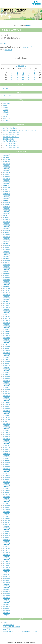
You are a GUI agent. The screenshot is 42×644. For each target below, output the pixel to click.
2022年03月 (7, 256)
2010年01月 (7, 570)
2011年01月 (7, 544)
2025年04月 (7, 177)
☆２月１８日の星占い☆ (11, 148)
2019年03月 (7, 334)
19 (12, 77)
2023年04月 (7, 228)
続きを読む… (5, 43)
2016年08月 (7, 400)
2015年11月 (7, 419)
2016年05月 (7, 407)
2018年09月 (7, 346)
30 (34, 79)
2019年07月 (7, 325)
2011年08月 (7, 529)
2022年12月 (7, 237)
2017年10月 (7, 370)
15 (29, 75)
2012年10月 (7, 499)
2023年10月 (7, 215)
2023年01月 (7, 235)
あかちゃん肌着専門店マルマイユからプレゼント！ (19, 130)
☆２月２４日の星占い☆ (11, 137)
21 (23, 77)
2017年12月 (7, 366)
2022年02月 (7, 258)
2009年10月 (7, 576)
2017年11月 (7, 368)
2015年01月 (7, 441)
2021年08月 (7, 271)
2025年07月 (7, 170)
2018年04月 (7, 357)
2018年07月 (7, 351)
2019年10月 (7, 318)
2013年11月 (7, 471)
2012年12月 (7, 495)
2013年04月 (7, 486)
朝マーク (6, 121)
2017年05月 (7, 381)
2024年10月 (7, 190)
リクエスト (6, 88)
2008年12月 (7, 598)
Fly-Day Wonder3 (8, 625)
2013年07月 (7, 480)
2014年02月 (7, 465)
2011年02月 (7, 542)
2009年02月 (7, 593)
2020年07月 (7, 299)
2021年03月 (7, 282)
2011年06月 (7, 533)
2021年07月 (7, 273)
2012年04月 (7, 512)
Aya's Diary (6, 103)
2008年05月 (7, 613)
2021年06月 (7, 276)
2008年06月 (7, 611)
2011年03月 (7, 540)
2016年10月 (7, 396)
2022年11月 (7, 239)
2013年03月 (7, 488)
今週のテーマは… (9, 139)
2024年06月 (7, 198)
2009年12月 (7, 572)
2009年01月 (7, 596)
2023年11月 (7, 213)
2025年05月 (7, 175)
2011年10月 (7, 525)
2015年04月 (7, 434)
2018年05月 (7, 355)
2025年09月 (7, 166)
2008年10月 (7, 602)
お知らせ (6, 112)
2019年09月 (7, 321)
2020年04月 (7, 306)
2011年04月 (7, 538)
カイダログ (6, 114)
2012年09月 (7, 501)
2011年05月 (7, 535)
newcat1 (5, 108)
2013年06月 (7, 482)
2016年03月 (7, 411)
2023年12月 (7, 211)
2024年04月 (7, 202)
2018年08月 (7, 349)
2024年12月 (7, 185)
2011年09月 (7, 527)
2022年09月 (7, 243)
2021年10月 (7, 267)
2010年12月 (7, 546)
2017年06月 (7, 379)
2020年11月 (7, 291)
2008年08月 (7, 606)
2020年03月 (7, 308)
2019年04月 (7, 331)
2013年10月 (7, 473)
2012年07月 (7, 505)
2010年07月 (7, 557)
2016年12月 (7, 392)
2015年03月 (7, 437)
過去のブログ (7, 118)
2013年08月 (7, 477)
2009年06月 (7, 585)
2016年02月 (7, 413)
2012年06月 (7, 508)
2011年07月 (7, 531)
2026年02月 (7, 155)
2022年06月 (7, 250)
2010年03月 (7, 566)
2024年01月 (7, 209)
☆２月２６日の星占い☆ (11, 133)
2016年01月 (7, 415)
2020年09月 (7, 295)
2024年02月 (7, 207)
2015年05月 (7, 432)
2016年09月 (7, 398)
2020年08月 (7, 297)
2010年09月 (7, 553)
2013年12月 (7, 469)
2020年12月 (7, 288)
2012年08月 (7, 503)
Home (28, 26)
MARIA (5, 106)
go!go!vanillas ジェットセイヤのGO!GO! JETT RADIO (20, 631)
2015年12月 (7, 417)
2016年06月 (7, 404)
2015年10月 (7, 422)
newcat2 (5, 110)
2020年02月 (7, 310)
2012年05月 (7, 510)
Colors (5, 623)
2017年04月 (7, 383)
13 (17, 75)
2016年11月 (7, 394)
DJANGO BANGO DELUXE (12, 627)
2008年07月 (7, 609)
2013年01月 (7, 493)
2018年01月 (7, 364)
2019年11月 (7, 316)
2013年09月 (7, 475)
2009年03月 (7, 591)
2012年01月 (7, 518)
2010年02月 (7, 568)
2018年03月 (7, 359)
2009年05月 (7, 587)
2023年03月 (7, 230)
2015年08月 (7, 426)
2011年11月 (7, 523)
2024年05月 (7, 200)
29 (29, 79)
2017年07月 (7, 376)
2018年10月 (7, 344)
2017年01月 (7, 389)
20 (17, 77)
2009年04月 (7, 589)
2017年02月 (7, 387)
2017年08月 (7, 374)
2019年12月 (7, 314)
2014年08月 (7, 452)
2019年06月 (7, 327)
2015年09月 (7, 424)
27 (17, 79)
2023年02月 (7, 233)
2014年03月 (7, 462)
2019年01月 (7, 338)
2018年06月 (7, 353)
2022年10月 (7, 241)
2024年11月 (7, 187)
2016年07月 (7, 402)
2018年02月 (7, 361)
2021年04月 (7, 280)
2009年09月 (7, 578)
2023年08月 (7, 220)
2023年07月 (7, 222)
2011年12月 (7, 520)
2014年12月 (7, 443)
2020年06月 (7, 301)
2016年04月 (7, 409)
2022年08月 (7, 245)
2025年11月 (7, 162)
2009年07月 (7, 583)
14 (23, 75)
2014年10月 (7, 447)
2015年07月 (7, 428)
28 (23, 79)
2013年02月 (7, 490)
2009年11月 (7, 574)
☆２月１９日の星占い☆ (11, 145)
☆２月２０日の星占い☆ (11, 143)
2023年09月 (7, 218)
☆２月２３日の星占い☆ (11, 141)
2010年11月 (7, 548)
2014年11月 (7, 445)
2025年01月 (7, 183)
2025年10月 (7, 164)
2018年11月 (7, 342)
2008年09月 (7, 604)
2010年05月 (7, 561)
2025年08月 (7, 168)
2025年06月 (7, 172)
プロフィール (7, 96)
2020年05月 (7, 303)
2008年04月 (7, 615)
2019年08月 (7, 323)
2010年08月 (7, 555)
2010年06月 (7, 559)
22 (29, 77)
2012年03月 (7, 514)
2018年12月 (7, 340)
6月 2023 (21, 66)
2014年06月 (7, 456)
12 (12, 75)
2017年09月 (7, 372)
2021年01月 (7, 286)
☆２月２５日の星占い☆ (11, 135)
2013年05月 (7, 484)
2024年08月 (7, 194)
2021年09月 (7, 269)
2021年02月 (7, 284)
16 (34, 75)
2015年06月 (7, 430)
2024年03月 (7, 205)
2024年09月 (7, 192)
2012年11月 (7, 497)
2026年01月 (7, 157)
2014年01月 (7, 467)
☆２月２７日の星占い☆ (11, 128)
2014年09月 (7, 450)
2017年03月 (7, 385)
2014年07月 (7, 454)
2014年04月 (7, 460)
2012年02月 (7, 516)
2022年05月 (7, 252)
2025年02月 (7, 181)
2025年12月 (7, 159)
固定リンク (8, 50)
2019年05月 (7, 329)
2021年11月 (7, 265)
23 (34, 77)
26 (12, 79)
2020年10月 (7, 293)
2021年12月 (7, 263)
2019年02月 (7, 336)
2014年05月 (7, 458)
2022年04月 (7, 254)
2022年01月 (7, 260)
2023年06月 (7, 224)
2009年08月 (7, 581)
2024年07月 (7, 196)
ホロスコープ (27, 47)
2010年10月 (7, 551)
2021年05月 (7, 278)
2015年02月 (7, 439)
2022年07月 (7, 248)
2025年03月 (7, 179)
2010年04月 (7, 563)
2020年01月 (7, 312)
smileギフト (7, 629)
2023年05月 (7, 226)
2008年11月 (7, 600)
